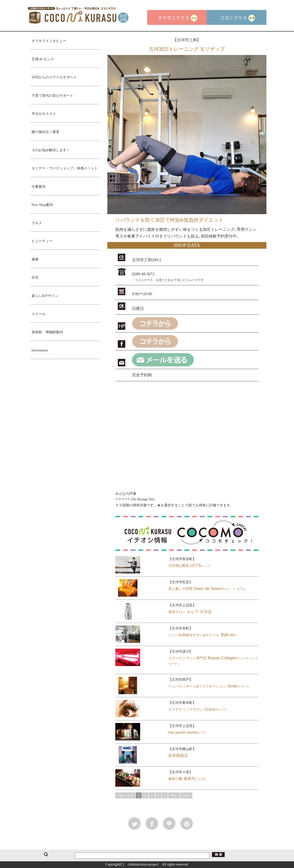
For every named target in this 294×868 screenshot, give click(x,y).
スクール (39, 314)
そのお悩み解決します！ (51, 150)
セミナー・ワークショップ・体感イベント (65, 168)
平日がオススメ (44, 114)
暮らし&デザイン (45, 296)
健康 (35, 259)
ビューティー (42, 241)
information (40, 350)
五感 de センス (43, 59)
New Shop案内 (42, 205)
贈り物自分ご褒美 (45, 132)
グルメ (37, 223)
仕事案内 (39, 187)
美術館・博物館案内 (47, 332)
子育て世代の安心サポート (52, 96)
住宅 (35, 277)
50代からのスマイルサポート (54, 77)
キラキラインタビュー (49, 41)
